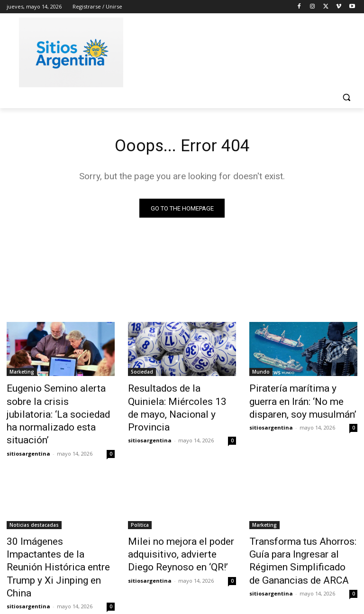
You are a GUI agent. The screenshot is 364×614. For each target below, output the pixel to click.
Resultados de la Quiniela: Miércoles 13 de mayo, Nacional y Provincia (174, 400)
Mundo (261, 374)
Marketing (22, 374)
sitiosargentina (28, 433)
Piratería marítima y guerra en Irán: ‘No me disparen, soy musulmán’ (302, 400)
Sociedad (142, 374)
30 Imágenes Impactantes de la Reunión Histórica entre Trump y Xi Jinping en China (59, 530)
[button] (346, 97)
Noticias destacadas (34, 504)
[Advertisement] (246, 51)
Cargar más (182, 584)
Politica (140, 504)
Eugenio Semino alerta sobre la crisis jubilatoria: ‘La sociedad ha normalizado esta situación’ (61, 405)
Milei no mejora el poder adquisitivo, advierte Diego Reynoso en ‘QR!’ (175, 530)
